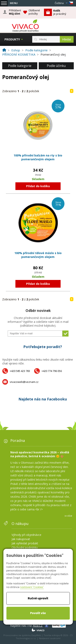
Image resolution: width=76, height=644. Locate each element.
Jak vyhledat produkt (25, 543)
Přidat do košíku (38, 186)
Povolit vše (38, 613)
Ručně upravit (38, 598)
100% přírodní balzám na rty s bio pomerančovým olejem (38, 157)
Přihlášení (15, 12)
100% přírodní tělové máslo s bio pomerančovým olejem (38, 255)
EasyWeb (36, 635)
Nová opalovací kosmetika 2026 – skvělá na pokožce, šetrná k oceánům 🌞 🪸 (40, 454)
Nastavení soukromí (50, 638)
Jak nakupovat (21, 539)
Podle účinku (56, 66)
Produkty (12, 39)
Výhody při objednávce (26, 535)
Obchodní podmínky (25, 547)
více (70, 516)
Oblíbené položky (34, 12)
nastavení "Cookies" (32, 587)
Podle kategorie (20, 66)
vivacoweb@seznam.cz (24, 382)
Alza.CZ (38, 626)
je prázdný (60, 12)
